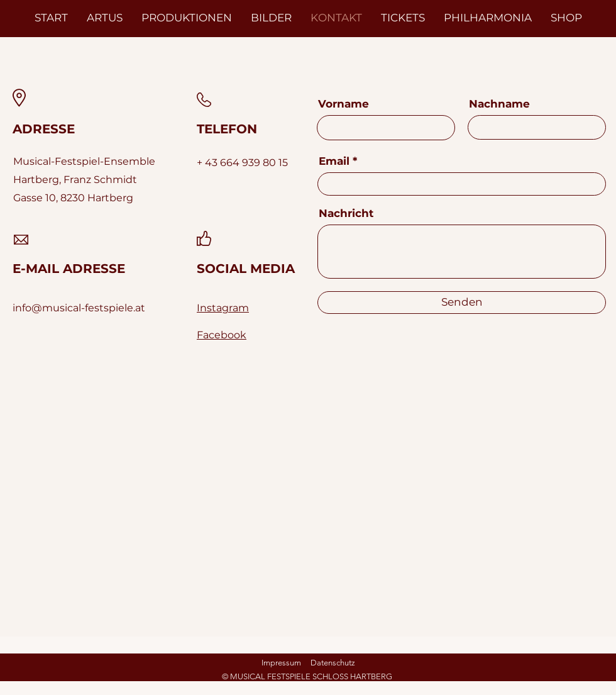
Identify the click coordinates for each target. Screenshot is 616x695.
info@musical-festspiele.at (79, 308)
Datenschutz (333, 663)
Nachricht (346, 214)
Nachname (499, 104)
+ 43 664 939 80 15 (242, 163)
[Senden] (462, 303)
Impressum (281, 663)
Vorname (344, 104)
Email (334, 161)
